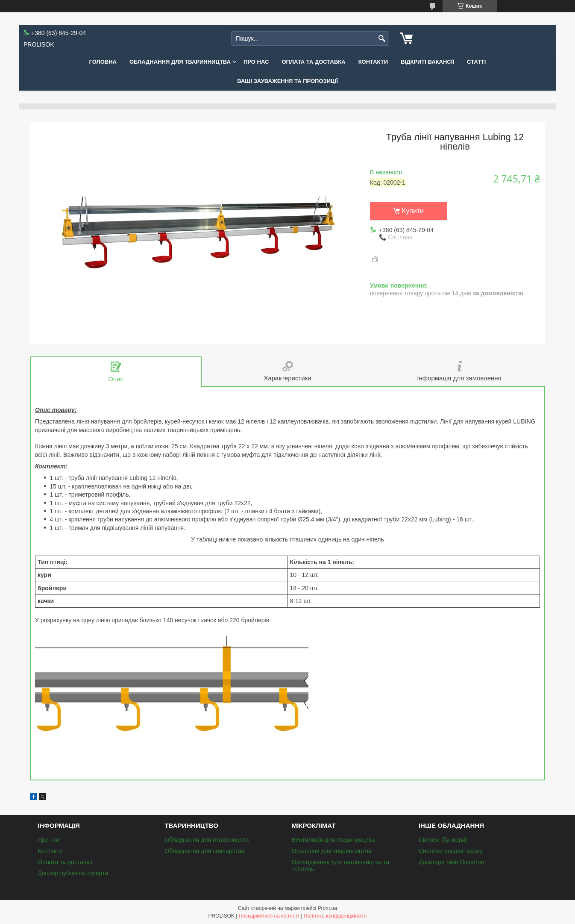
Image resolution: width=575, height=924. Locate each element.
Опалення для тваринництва (332, 851)
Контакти (373, 62)
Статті (476, 62)
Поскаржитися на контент (269, 916)
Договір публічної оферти (73, 873)
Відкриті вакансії (427, 62)
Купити (413, 211)
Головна (103, 62)
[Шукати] (382, 39)
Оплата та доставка (313, 62)
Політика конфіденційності (335, 916)
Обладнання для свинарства (204, 851)
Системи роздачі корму (451, 851)
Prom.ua (327, 908)
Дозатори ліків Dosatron (451, 862)
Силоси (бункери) (443, 840)
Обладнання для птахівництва (207, 840)
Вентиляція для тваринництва (333, 840)
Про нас (256, 62)
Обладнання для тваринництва (180, 62)
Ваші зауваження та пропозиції (287, 81)
